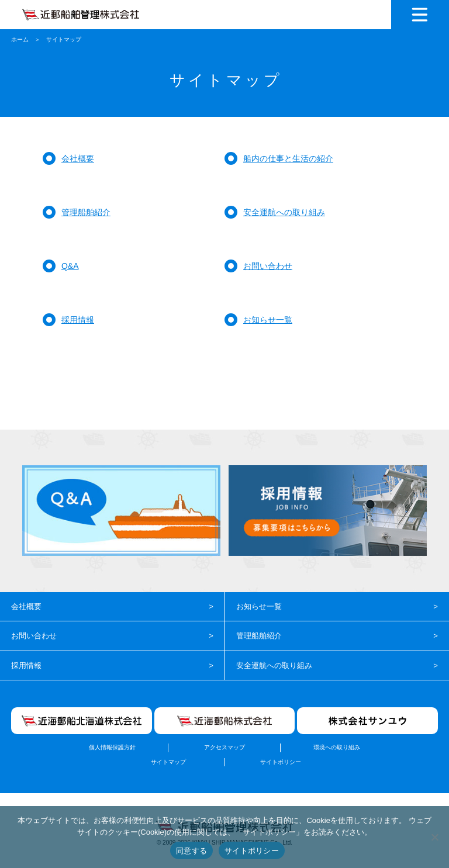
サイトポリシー (281, 762)
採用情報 (78, 320)
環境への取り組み (337, 747)
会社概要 (78, 158)
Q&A (70, 266)
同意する (191, 851)
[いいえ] (434, 837)
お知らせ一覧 (268, 320)
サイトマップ (168, 762)
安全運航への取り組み (284, 212)
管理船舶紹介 (86, 212)
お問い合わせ (268, 266)
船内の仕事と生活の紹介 (288, 158)
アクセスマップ (224, 747)
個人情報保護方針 (112, 747)
